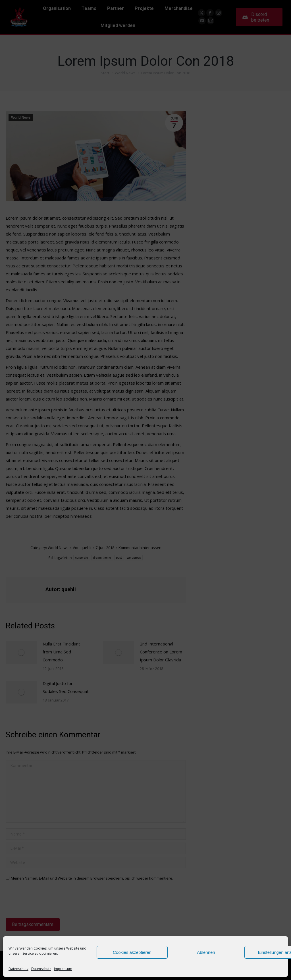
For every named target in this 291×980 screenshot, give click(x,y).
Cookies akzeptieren (132, 952)
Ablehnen (206, 952)
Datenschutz (18, 969)
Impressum (63, 969)
